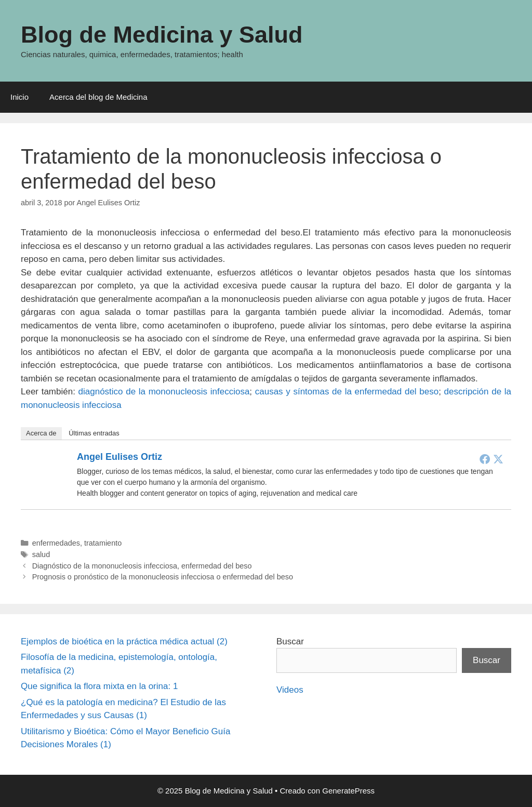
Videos (290, 690)
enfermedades (56, 543)
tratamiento (103, 543)
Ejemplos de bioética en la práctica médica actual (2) (124, 641)
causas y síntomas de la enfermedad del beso (347, 392)
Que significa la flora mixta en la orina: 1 (99, 686)
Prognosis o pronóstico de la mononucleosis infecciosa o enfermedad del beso (163, 577)
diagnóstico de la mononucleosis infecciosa (164, 392)
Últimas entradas (94, 433)
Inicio (19, 97)
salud (41, 554)
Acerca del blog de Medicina (98, 97)
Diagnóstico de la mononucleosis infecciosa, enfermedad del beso (142, 566)
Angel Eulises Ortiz (119, 457)
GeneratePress (348, 791)
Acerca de (41, 433)
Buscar (290, 641)
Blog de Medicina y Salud (162, 35)
